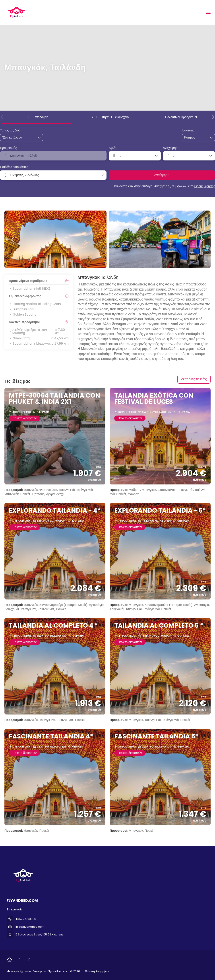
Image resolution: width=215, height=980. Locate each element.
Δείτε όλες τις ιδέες (194, 379)
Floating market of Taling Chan (35, 304)
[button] (2, 117)
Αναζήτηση (162, 175)
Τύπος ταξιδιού (10, 130)
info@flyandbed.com (30, 927)
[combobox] (195, 138)
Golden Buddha (23, 314)
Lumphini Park (21, 309)
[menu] (208, 12)
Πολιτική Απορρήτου (97, 971)
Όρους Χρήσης (205, 186)
